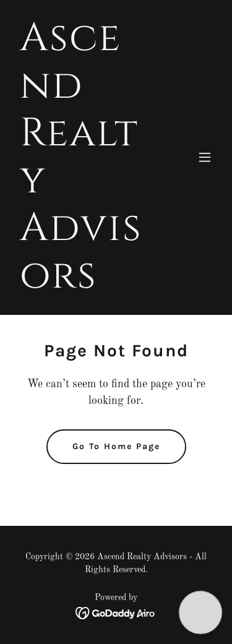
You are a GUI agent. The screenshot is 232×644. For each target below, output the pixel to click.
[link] (86, 285)
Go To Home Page (116, 446)
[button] (205, 157)
